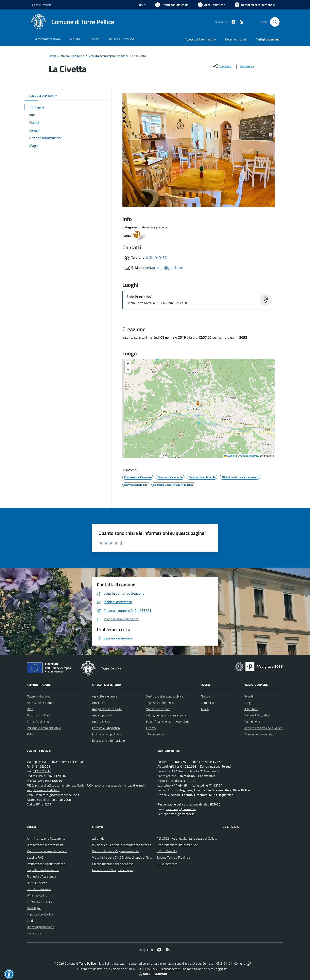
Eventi (249, 696)
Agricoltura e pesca (105, 696)
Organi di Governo (39, 696)
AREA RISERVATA (153, 974)
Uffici (30, 709)
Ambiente (99, 703)
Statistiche (34, 933)
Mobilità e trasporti (158, 709)
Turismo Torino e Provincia (173, 857)
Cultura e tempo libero (107, 734)
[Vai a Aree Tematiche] (212, 5)
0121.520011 (42, 771)
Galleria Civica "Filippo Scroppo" (113, 870)
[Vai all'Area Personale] (255, 5)
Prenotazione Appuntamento (46, 864)
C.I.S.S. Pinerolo (167, 851)
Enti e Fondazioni (38, 722)
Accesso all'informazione (200, 39)
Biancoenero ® (171, 969)
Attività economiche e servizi (108, 56)
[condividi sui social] (222, 66)
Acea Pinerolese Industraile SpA (177, 845)
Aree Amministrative (40, 703)
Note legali (34, 908)
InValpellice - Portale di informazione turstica (122, 845)
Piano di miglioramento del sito (47, 851)
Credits (31, 921)
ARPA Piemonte (167, 864)
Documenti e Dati (38, 715)
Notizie (205, 696)
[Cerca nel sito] (275, 22)
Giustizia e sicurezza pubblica (164, 696)
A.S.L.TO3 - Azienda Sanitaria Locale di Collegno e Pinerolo (195, 838)
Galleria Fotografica (257, 715)
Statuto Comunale (39, 889)
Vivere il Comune (73, 56)
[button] (200, 404)
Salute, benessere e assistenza (166, 715)
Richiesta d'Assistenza (41, 876)
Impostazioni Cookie (40, 914)
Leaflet (230, 456)
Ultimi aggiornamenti (41, 927)
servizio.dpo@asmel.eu (181, 809)
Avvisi (205, 709)
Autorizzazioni (101, 722)
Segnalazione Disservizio (43, 870)
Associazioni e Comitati (259, 734)
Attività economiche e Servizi (263, 728)
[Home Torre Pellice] (72, 22)
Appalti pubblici (102, 715)
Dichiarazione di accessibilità (45, 845)
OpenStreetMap (250, 456)
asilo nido (98, 838)
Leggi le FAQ (35, 857)
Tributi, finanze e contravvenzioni (167, 722)
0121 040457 (156, 257)
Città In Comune (234, 963)
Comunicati (208, 703)
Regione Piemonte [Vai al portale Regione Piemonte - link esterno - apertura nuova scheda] (41, 5)
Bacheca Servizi (37, 883)
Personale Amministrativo (44, 728)
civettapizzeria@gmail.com (163, 267)
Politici (31, 734)
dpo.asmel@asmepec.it (179, 814)
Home (53, 56)
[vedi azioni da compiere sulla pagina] (244, 66)
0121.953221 (41, 766)
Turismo (151, 728)
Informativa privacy (40, 902)
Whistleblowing (37, 895)
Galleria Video (253, 722)
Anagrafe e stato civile (107, 709)
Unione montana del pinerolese (113, 864)
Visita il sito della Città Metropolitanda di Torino (123, 857)
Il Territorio (251, 709)
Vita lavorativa (155, 734)
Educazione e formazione (108, 741)
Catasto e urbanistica (106, 728)
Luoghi (249, 703)
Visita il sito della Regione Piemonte (116, 851)
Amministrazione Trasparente (46, 838)
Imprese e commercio (160, 703)
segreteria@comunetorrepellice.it (57, 795)
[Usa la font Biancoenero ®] (172, 5)
